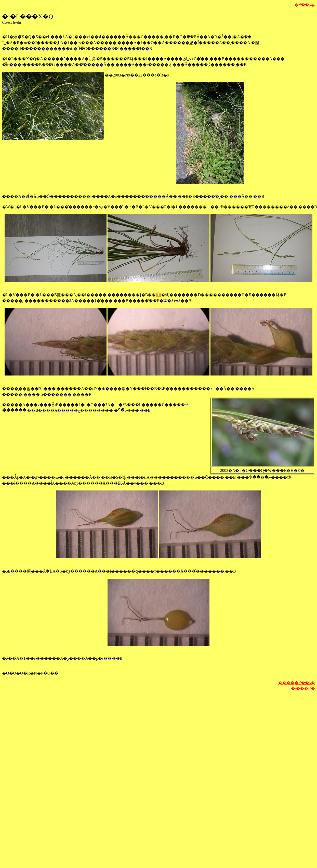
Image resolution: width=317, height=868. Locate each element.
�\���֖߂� (303, 688)
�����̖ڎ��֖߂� (296, 683)
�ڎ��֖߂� (305, 5)
